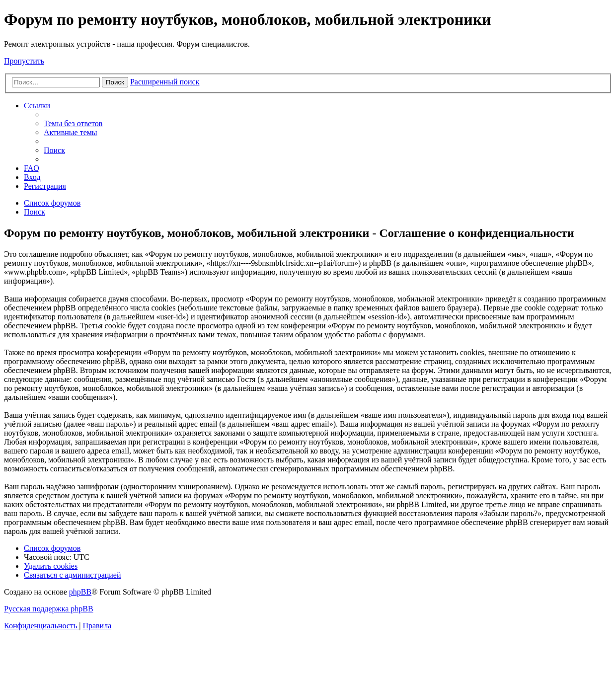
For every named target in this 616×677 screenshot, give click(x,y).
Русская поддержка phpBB (49, 609)
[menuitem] (73, 123)
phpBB (80, 592)
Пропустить (24, 61)
